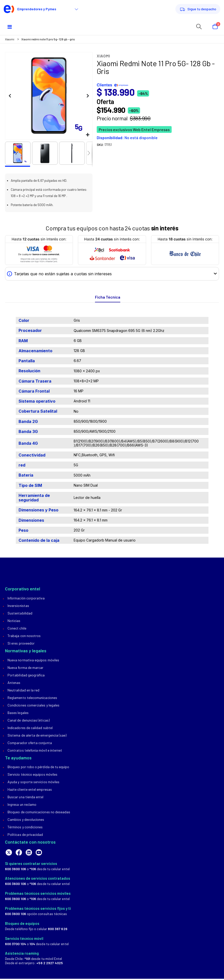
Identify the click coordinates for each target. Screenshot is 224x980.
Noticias (14, 622)
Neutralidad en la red (23, 691)
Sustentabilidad (20, 614)
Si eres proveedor (21, 644)
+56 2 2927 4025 (50, 964)
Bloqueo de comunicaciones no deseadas (39, 813)
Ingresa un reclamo (22, 806)
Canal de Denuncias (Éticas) (29, 721)
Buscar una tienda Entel (26, 798)
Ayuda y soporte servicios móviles (33, 783)
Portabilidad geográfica (26, 676)
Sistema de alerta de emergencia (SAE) (37, 736)
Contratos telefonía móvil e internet (35, 751)
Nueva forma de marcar (25, 669)
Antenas (14, 684)
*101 (27, 960)
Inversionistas (18, 607)
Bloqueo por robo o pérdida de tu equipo (38, 768)
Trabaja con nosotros (24, 637)
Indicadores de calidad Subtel (30, 729)
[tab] (108, 298)
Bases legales (18, 714)
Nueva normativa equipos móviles (33, 661)
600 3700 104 (16, 945)
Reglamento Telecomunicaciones (32, 699)
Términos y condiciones (25, 828)
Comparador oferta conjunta (30, 744)
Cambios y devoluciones (26, 821)
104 (32, 945)
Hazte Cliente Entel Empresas (30, 791)
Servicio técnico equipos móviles (32, 776)
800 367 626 (58, 930)
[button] (88, 135)
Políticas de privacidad (25, 836)
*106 (33, 870)
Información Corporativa (26, 599)
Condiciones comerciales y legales (33, 706)
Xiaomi (10, 39)
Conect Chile (17, 629)
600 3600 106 (16, 870)
